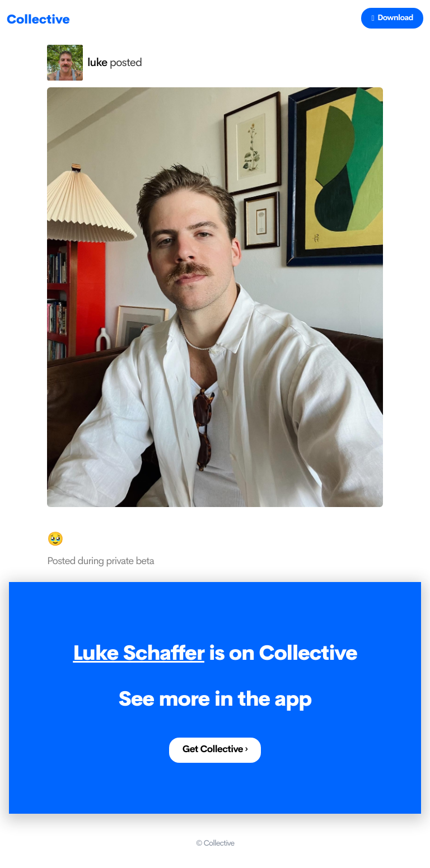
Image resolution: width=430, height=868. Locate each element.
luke (97, 62)
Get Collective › (215, 750)
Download (392, 18)
